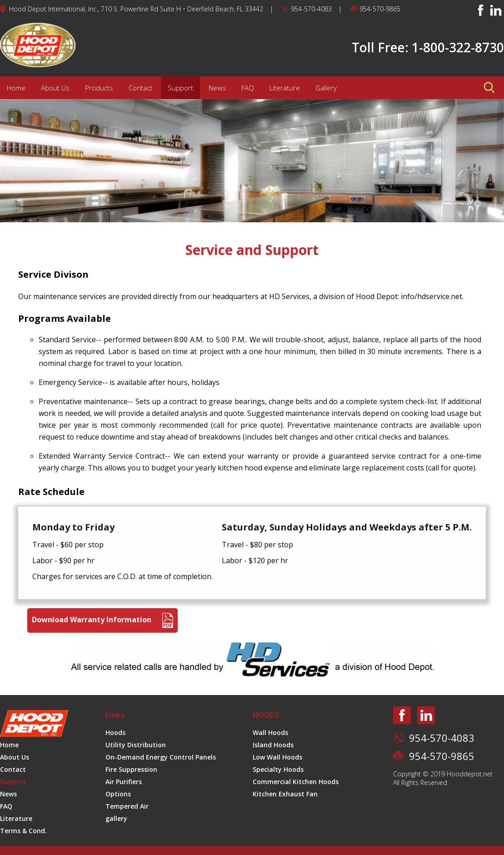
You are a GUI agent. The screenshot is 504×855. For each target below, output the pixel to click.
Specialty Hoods (278, 769)
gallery (116, 818)
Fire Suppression (131, 769)
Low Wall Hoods (277, 757)
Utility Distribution (136, 745)
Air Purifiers (124, 782)
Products (99, 88)
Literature (285, 88)
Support (180, 88)
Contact (140, 88)
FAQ (248, 88)
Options (118, 794)
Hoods (115, 732)
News (217, 88)
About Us (55, 88)
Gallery (326, 88)
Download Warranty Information (102, 620)
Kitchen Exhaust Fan (285, 794)
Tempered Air (127, 806)
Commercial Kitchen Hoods (296, 782)
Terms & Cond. (23, 831)
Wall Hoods (270, 732)
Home (16, 88)
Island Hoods (273, 745)
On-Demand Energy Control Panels (161, 757)
